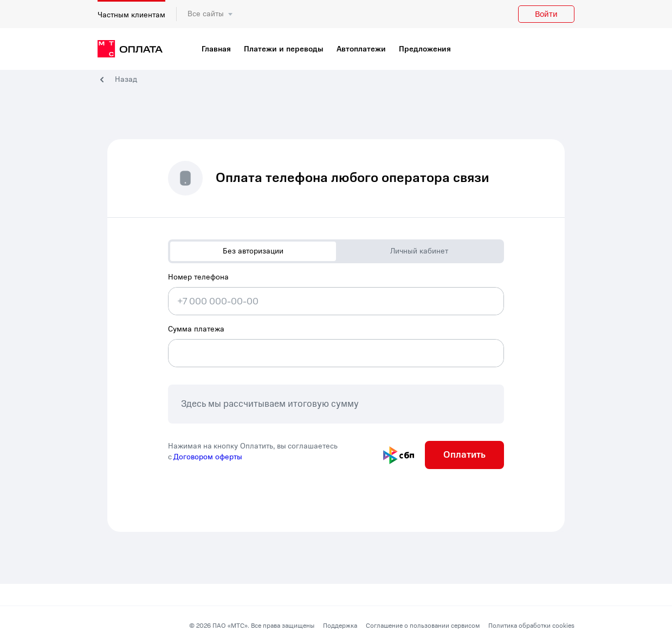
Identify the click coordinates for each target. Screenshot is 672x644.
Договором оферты (208, 457)
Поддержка (340, 626)
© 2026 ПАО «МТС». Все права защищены (252, 626)
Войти (546, 14)
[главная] (130, 49)
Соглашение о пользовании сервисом (423, 626)
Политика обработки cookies (531, 626)
